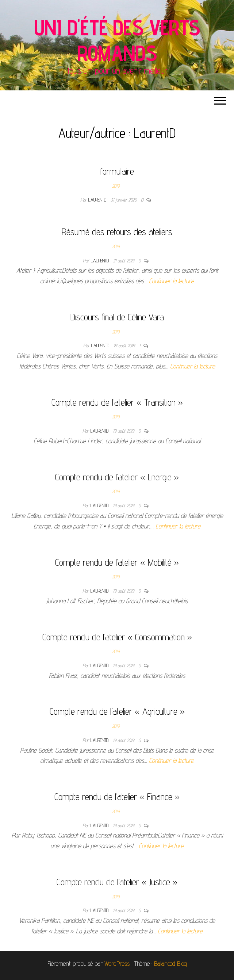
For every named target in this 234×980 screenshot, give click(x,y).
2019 (116, 186)
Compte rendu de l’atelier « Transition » (117, 402)
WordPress (117, 963)
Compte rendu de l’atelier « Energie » (117, 477)
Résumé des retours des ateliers (117, 232)
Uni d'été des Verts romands (117, 40)
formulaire (117, 171)
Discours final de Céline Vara (117, 317)
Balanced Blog (170, 963)
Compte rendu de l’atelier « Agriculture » (117, 711)
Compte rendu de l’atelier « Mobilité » (117, 562)
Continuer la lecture (171, 281)
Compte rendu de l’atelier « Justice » (117, 882)
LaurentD (98, 200)
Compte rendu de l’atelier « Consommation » (117, 637)
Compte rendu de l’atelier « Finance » (117, 797)
